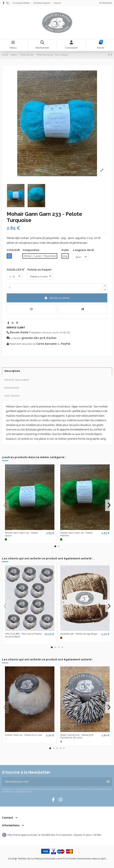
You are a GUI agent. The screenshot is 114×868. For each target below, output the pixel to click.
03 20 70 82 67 (61, 332)
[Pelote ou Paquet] (40, 276)
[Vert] (6, 539)
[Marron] (61, 638)
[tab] (57, 388)
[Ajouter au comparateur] (83, 309)
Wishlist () (106, 3)
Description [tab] (12, 371)
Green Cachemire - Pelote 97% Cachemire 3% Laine (77, 736)
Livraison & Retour (22, 3)
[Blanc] (6, 641)
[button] (55, 546)
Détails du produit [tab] (17, 380)
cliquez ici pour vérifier (87, 835)
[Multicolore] (61, 742)
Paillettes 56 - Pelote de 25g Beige (79, 634)
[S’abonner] (108, 782)
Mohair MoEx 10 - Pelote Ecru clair (24, 735)
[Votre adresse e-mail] (53, 782)
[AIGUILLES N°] (14, 276)
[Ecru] (6, 739)
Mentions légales (42, 3)
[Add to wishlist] (31, 309)
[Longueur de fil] (81, 257)
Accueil (57, 3)
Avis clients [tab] (12, 396)
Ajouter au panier (57, 298)
